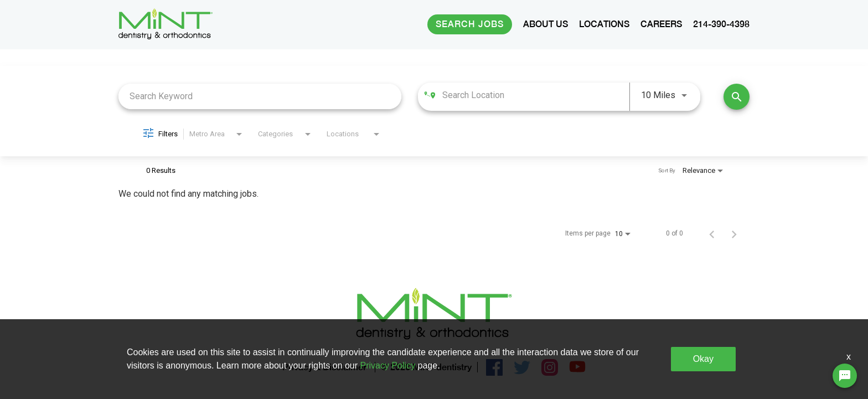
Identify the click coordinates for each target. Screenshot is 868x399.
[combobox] (260, 96)
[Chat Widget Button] (845, 376)
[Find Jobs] (737, 97)
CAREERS (661, 24)
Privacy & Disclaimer (324, 368)
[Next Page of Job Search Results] (734, 233)
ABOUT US (546, 24)
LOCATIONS (604, 24)
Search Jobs (470, 24)
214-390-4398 (721, 24)
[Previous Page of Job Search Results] (712, 233)
